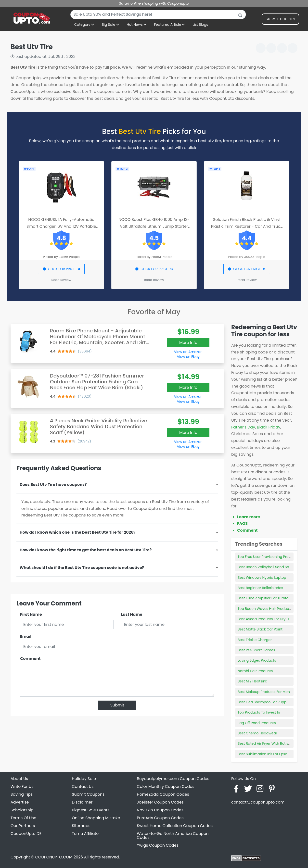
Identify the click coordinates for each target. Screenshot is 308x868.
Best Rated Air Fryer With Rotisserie (267, 743)
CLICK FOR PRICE (61, 269)
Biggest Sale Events (91, 810)
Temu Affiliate (85, 834)
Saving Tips (22, 794)
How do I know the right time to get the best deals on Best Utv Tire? (86, 550)
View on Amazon (188, 352)
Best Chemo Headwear (257, 733)
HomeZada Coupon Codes (163, 794)
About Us (19, 779)
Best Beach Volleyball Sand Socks (266, 567)
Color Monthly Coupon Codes (166, 786)
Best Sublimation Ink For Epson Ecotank (271, 754)
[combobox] (158, 14)
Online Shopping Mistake (96, 818)
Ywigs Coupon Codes (158, 845)
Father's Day (243, 427)
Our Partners (23, 826)
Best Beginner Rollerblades (260, 588)
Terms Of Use (23, 818)
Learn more (249, 517)
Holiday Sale (84, 779)
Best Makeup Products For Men (264, 692)
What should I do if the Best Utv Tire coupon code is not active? (82, 568)
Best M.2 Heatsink (252, 681)
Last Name (132, 614)
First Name (31, 614)
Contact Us (83, 786)
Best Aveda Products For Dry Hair (265, 619)
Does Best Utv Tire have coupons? (53, 484)
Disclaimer (82, 802)
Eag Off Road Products (257, 723)
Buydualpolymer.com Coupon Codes (173, 779)
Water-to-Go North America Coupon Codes (173, 836)
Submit (117, 705)
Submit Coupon (280, 20)
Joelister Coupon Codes (160, 802)
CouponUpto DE (26, 834)
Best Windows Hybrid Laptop (262, 578)
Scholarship (22, 810)
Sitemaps (81, 826)
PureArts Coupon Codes (160, 818)
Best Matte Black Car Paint (260, 629)
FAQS (242, 523)
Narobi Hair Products (255, 671)
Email (26, 636)
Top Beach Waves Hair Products (265, 609)
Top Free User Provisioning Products (268, 557)
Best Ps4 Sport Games (256, 650)
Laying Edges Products (257, 660)
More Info (188, 343)
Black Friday (269, 427)
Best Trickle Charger (255, 640)
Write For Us (22, 786)
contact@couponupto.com (258, 802)
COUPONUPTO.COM (54, 857)
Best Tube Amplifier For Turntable (266, 598)
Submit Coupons (88, 794)
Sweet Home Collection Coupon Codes (175, 826)
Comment (30, 659)
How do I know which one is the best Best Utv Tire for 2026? (78, 532)
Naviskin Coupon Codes (160, 810)
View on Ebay (188, 357)
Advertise (20, 802)
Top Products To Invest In (259, 712)
